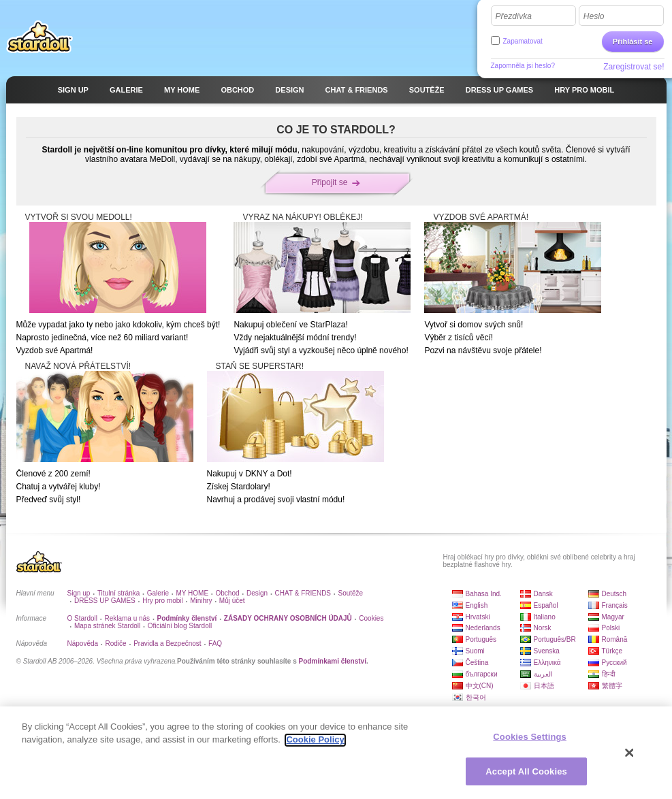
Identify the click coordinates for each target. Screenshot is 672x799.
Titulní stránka (118, 593)
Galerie (158, 593)
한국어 (476, 697)
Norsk (543, 628)
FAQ (215, 643)
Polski (611, 628)
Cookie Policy (315, 745)
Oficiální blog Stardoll (180, 626)
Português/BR (555, 639)
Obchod (228, 593)
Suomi (475, 651)
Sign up (79, 593)
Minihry (201, 601)
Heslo (594, 16)
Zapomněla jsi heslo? (523, 66)
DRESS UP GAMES (105, 601)
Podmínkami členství (332, 661)
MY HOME (192, 593)
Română (615, 639)
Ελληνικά (547, 663)
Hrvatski (478, 617)
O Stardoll (82, 618)
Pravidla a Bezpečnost (167, 643)
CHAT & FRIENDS (303, 593)
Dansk (543, 594)
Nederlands (483, 628)
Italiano (545, 617)
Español (546, 605)
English (477, 605)
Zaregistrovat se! (634, 67)
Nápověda (83, 643)
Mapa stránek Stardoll (107, 626)
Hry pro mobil (162, 601)
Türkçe (612, 651)
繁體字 (612, 686)
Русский (614, 663)
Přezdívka (514, 16)
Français (615, 605)
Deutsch (614, 594)
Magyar (613, 617)
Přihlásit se (633, 42)
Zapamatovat (523, 41)
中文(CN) (480, 686)
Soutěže (350, 593)
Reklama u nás (127, 618)
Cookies (371, 618)
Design (257, 593)
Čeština (477, 663)
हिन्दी (609, 674)
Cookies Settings (530, 742)
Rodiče (116, 643)
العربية (543, 674)
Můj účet (232, 601)
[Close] (630, 758)
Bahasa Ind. (484, 594)
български (482, 674)
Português (481, 639)
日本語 (544, 686)
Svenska (547, 651)
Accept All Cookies (526, 777)
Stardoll (39, 37)
